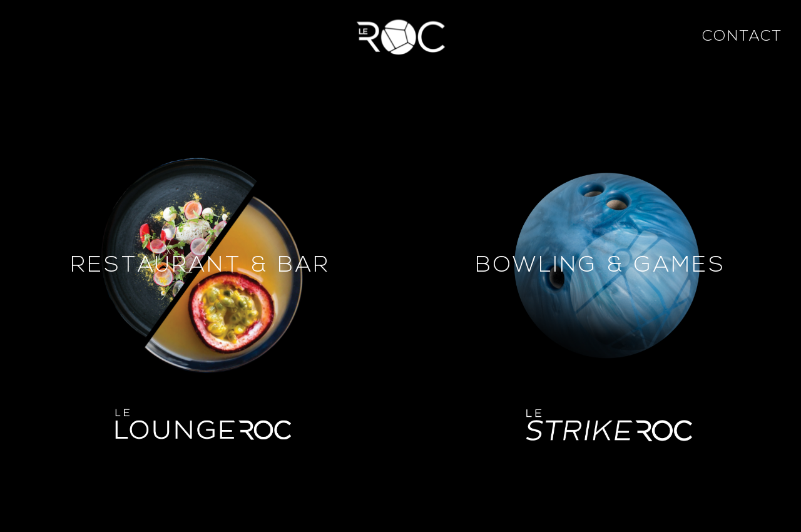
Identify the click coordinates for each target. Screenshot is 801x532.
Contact (742, 37)
